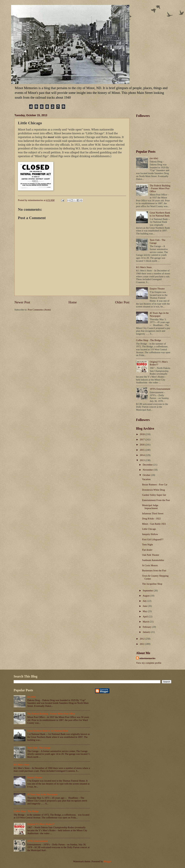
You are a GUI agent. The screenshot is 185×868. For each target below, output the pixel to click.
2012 (143, 639)
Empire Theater (157, 289)
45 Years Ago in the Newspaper (159, 314)
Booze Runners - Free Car (155, 485)
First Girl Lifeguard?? (153, 539)
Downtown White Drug (154, 490)
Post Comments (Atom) (39, 310)
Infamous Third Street (153, 513)
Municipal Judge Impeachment (150, 507)
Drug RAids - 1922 (151, 519)
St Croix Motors (150, 565)
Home (73, 302)
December (148, 465)
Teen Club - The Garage (39, 748)
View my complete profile (149, 663)
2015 (143, 450)
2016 (143, 445)
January (147, 632)
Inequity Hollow (150, 534)
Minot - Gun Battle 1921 (154, 524)
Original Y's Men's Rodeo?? (41, 824)
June (145, 606)
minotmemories (147, 658)
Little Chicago (149, 529)
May (145, 611)
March (146, 622)
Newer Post (22, 302)
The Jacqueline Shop (152, 584)
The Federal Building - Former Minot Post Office (160, 188)
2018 (143, 434)
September (148, 591)
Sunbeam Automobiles (153, 560)
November (148, 470)
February (147, 627)
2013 (143, 460)
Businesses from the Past (154, 571)
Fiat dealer (147, 550)
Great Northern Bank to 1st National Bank (160, 214)
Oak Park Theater (151, 555)
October (147, 475)
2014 (143, 455)
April (145, 617)
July (145, 601)
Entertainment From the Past (156, 500)
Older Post (122, 302)
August (146, 596)
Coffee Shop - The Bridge (149, 340)
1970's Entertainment (160, 389)
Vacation (146, 479)
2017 (143, 440)
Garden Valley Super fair (154, 495)
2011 (143, 644)
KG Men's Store (144, 267)
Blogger (108, 861)
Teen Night (148, 545)
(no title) (154, 158)
